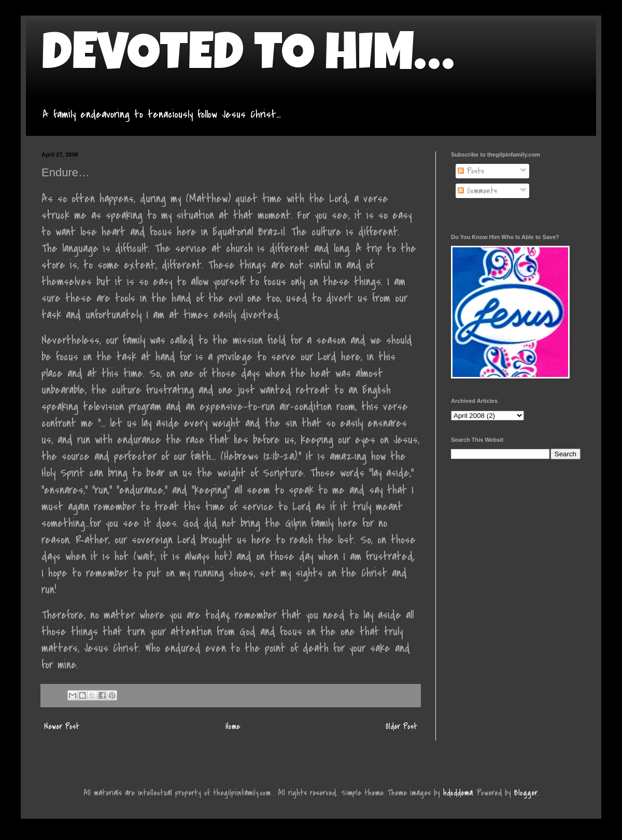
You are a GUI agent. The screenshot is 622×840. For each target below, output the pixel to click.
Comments (477, 191)
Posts (471, 171)
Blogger (526, 793)
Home (233, 726)
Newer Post (62, 726)
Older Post (401, 726)
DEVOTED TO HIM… (248, 58)
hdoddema (458, 793)
